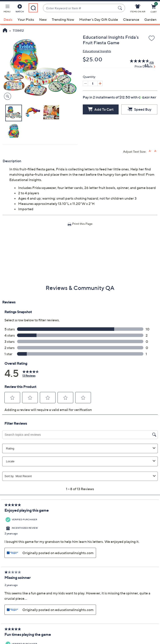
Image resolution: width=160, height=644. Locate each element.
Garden (150, 19)
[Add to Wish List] (152, 39)
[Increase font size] (150, 151)
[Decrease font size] (156, 151)
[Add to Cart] (101, 109)
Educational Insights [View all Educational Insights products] (97, 51)
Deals (8, 19)
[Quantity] (93, 83)
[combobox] (80, 8)
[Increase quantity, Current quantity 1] (100, 83)
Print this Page (82, 224)
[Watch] (20, 9)
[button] (7, 9)
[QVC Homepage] (5, 31)
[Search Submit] (121, 8)
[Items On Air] (138, 9)
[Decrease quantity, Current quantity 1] (85, 83)
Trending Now (63, 19)
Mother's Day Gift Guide (99, 19)
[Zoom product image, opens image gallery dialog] (7, 96)
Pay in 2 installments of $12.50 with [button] (120, 97)
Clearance (131, 19)
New (43, 19)
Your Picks (26, 19)
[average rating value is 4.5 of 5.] (137, 63)
